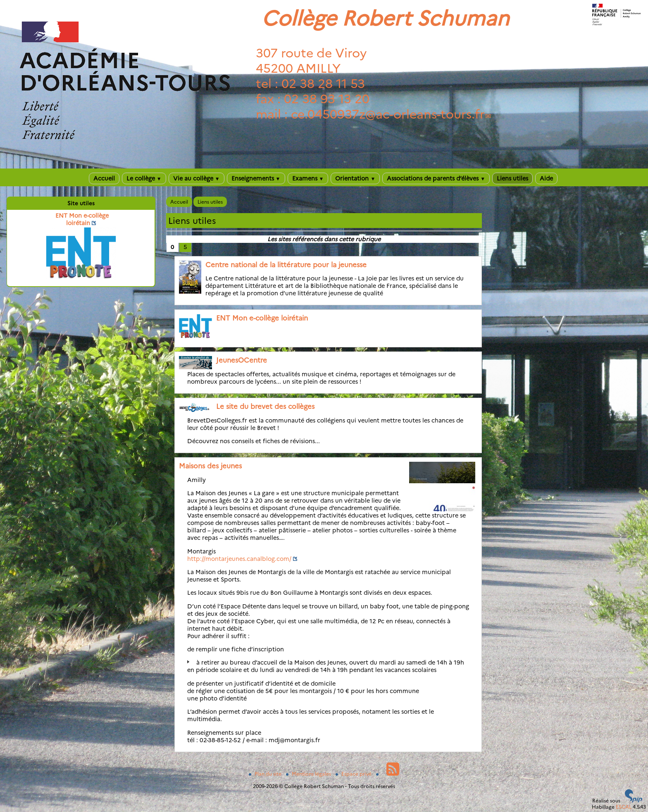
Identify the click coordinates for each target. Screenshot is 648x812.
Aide (546, 178)
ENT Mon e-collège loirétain (262, 318)
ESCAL (624, 807)
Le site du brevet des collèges (265, 406)
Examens (308, 178)
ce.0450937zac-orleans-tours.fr (388, 114)
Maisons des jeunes (210, 466)
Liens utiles (512, 178)
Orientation (355, 178)
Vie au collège (197, 178)
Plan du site (266, 774)
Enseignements (256, 178)
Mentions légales (309, 774)
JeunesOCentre (242, 360)
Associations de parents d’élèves (436, 178)
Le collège (144, 178)
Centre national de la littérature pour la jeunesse (286, 265)
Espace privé (354, 774)
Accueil (104, 178)
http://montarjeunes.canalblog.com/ (239, 559)
